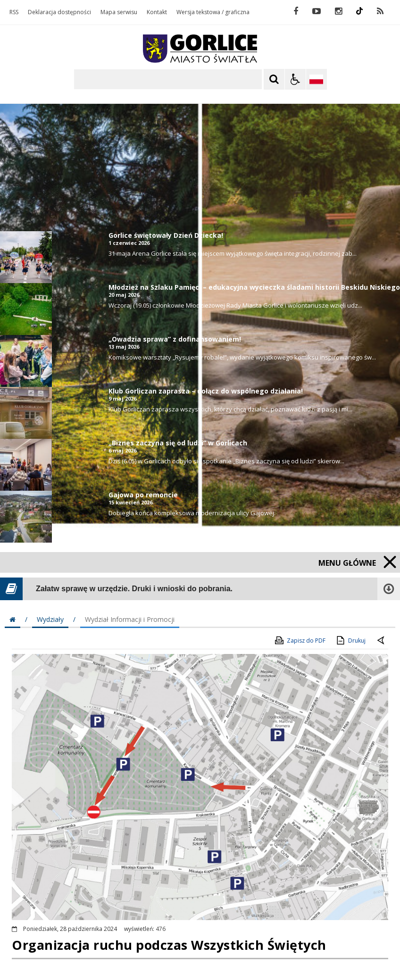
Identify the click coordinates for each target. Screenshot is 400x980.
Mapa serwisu (119, 12)
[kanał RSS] (380, 11)
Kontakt (157, 12)
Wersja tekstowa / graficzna (213, 12)
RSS (14, 12)
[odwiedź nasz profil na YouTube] (317, 11)
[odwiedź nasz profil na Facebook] (296, 11)
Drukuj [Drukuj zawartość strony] (350, 640)
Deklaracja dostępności (59, 12)
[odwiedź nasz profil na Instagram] (338, 11)
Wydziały (50, 619)
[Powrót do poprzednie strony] (382, 641)
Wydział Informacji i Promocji (130, 619)
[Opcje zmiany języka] (317, 79)
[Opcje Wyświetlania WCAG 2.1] (295, 79)
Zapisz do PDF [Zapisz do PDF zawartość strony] (300, 640)
